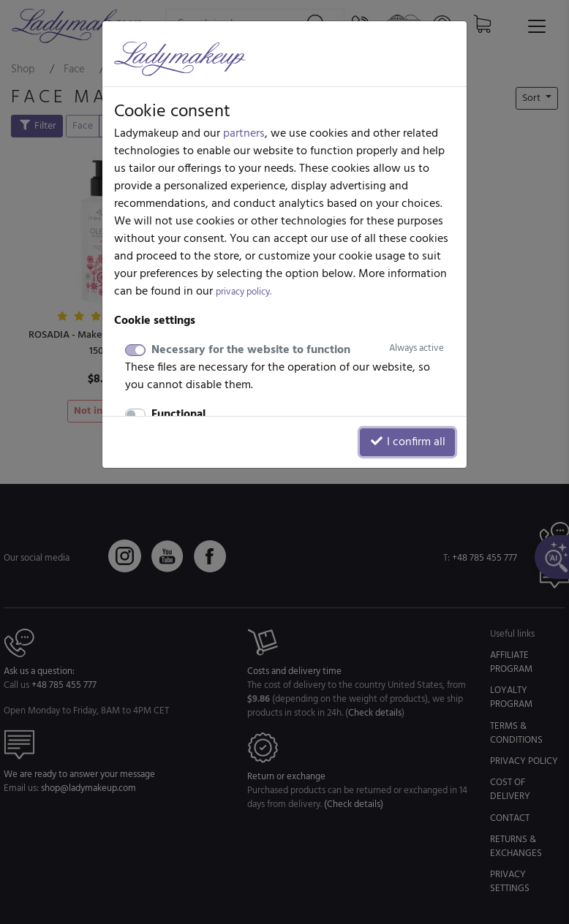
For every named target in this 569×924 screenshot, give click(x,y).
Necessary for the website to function (298, 350)
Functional (178, 414)
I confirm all (407, 442)
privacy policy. (244, 292)
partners (244, 134)
